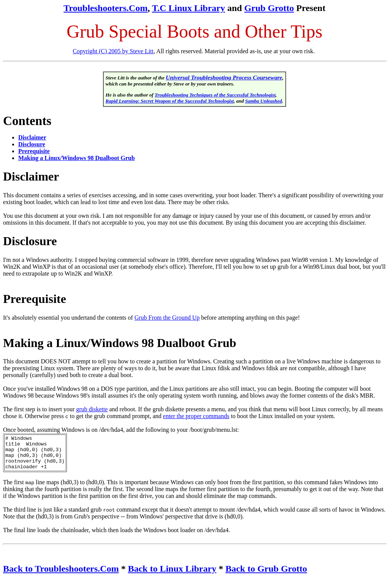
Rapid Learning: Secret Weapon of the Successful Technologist (170, 101)
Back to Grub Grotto (266, 575)
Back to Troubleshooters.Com (61, 575)
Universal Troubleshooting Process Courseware (224, 77)
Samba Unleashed (263, 101)
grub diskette (92, 409)
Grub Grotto (269, 8)
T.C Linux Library (188, 8)
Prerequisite (34, 151)
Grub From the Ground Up (167, 318)
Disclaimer (32, 137)
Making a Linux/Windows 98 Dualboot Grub (77, 158)
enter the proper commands (196, 416)
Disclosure (32, 144)
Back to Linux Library (172, 575)
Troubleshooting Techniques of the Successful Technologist (215, 95)
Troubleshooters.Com (105, 8)
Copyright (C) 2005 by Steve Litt (113, 51)
